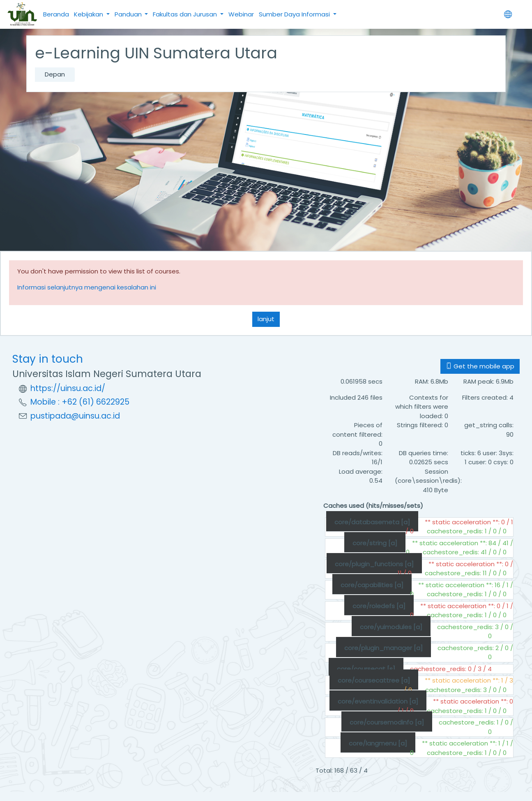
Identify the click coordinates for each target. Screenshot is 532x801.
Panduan (129, 14)
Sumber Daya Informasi (295, 14)
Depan (55, 74)
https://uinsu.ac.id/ (68, 388)
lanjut (266, 319)
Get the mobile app (480, 366)
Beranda (56, 14)
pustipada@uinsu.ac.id (75, 416)
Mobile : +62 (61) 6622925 (80, 402)
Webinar (241, 14)
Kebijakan (89, 14)
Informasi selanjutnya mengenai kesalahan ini (87, 287)
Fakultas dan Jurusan (186, 14)
